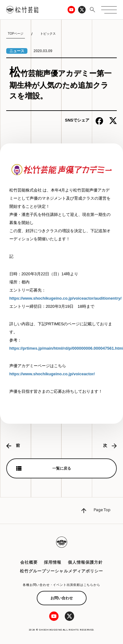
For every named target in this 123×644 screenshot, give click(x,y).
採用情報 (53, 562)
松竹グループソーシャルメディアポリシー (61, 571)
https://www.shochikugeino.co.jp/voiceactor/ (52, 374)
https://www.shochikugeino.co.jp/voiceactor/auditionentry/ (66, 298)
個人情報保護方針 (85, 562)
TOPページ (16, 34)
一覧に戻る (62, 468)
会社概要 (29, 562)
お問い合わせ (62, 598)
